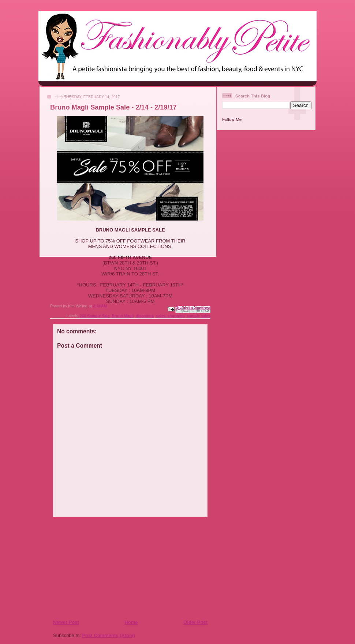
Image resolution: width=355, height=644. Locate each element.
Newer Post (66, 622)
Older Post (195, 622)
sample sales (199, 316)
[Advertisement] (97, 568)
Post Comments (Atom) (109, 635)
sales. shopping (170, 316)
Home (131, 622)
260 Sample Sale (95, 316)
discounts (145, 316)
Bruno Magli (123, 316)
